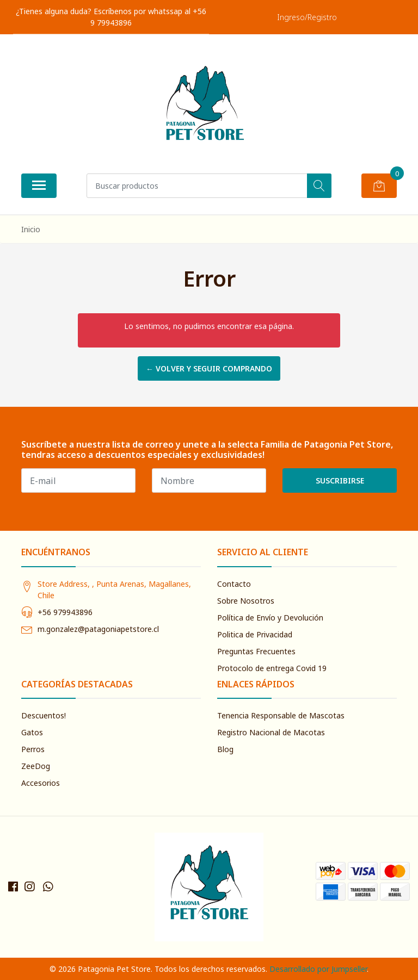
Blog (225, 749)
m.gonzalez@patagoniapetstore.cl (98, 629)
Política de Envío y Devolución (270, 618)
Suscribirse (340, 480)
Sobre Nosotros (246, 601)
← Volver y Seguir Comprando (209, 368)
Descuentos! (44, 715)
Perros (33, 749)
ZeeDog (36, 766)
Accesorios (41, 783)
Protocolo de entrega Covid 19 (272, 668)
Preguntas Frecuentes (256, 651)
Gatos (32, 732)
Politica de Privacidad (255, 634)
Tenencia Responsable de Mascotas (281, 715)
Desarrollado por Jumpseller (318, 969)
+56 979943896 (65, 612)
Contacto (234, 584)
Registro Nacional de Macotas (271, 732)
